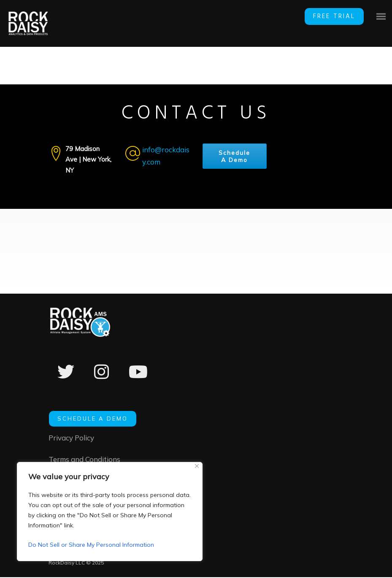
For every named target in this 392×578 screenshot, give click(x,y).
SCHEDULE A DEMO (93, 419)
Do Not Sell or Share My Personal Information (91, 545)
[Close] (197, 466)
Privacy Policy (71, 438)
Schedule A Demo (235, 157)
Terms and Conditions (84, 460)
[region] (110, 512)
